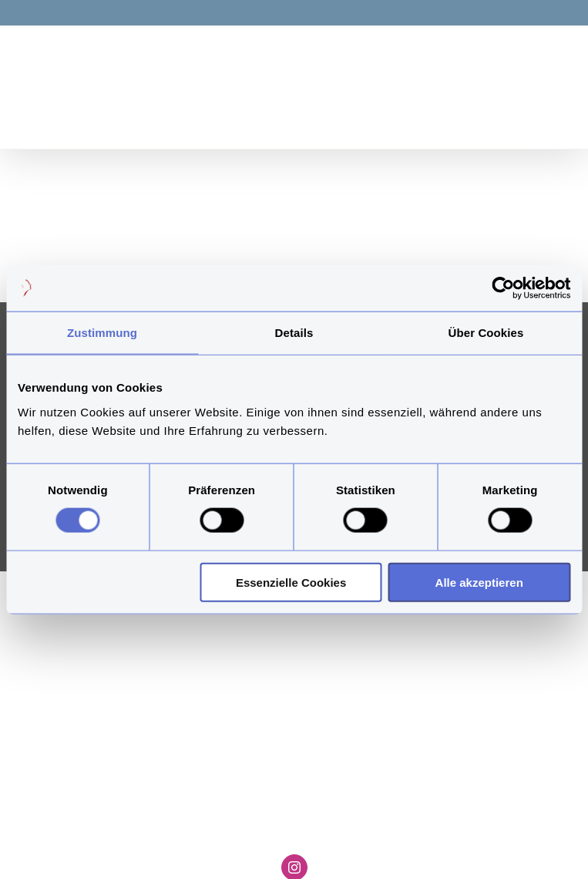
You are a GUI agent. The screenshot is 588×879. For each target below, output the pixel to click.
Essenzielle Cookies (291, 582)
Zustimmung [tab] (102, 333)
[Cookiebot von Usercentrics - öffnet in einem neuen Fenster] (503, 288)
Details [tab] (294, 333)
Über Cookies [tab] (486, 333)
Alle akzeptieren (479, 582)
